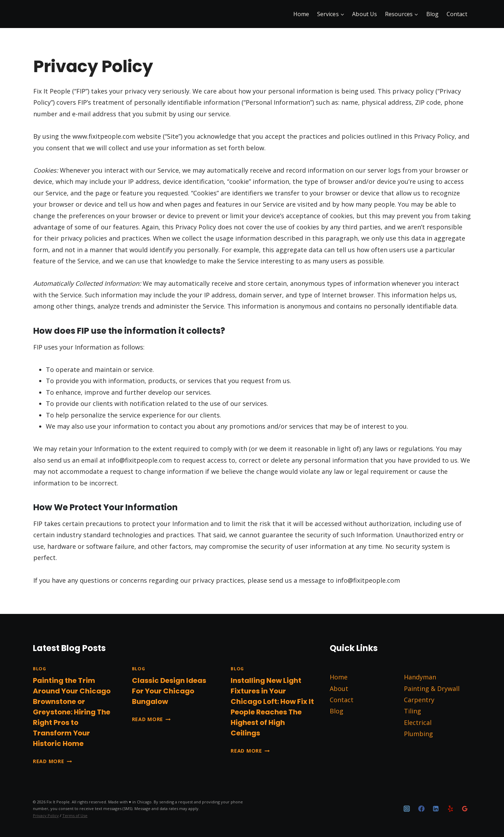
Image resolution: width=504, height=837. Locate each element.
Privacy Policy (46, 815)
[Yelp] (450, 809)
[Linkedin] (436, 809)
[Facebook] (421, 809)
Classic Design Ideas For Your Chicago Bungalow (169, 691)
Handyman (420, 677)
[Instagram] (407, 809)
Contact (457, 14)
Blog (433, 14)
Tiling (412, 711)
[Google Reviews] (465, 809)
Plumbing (418, 734)
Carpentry (419, 700)
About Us (365, 14)
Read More (52, 761)
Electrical (418, 722)
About (339, 689)
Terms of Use (75, 815)
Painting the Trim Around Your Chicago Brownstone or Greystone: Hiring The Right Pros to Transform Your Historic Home (72, 712)
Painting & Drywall (432, 689)
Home (301, 14)
